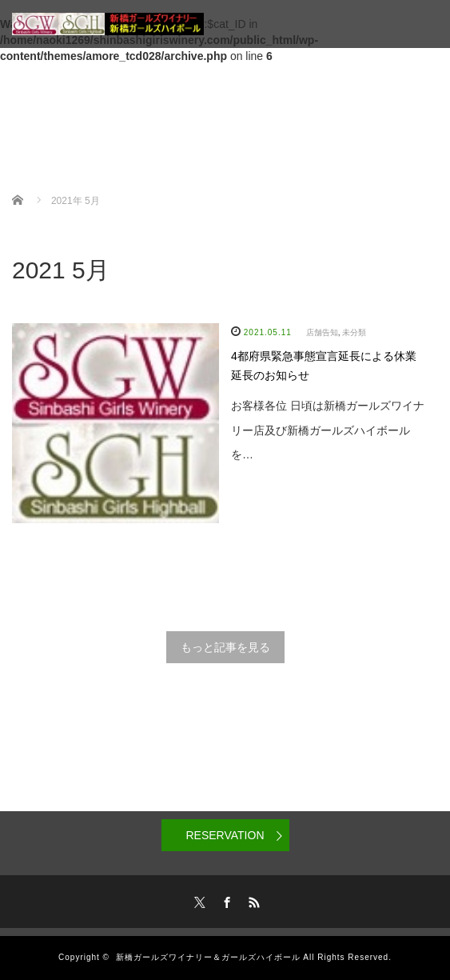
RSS (252, 900)
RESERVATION (225, 835)
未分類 (354, 332)
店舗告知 (322, 332)
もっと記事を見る (225, 647)
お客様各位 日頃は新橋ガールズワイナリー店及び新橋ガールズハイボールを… (328, 430)
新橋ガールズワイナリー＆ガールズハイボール (208, 957)
